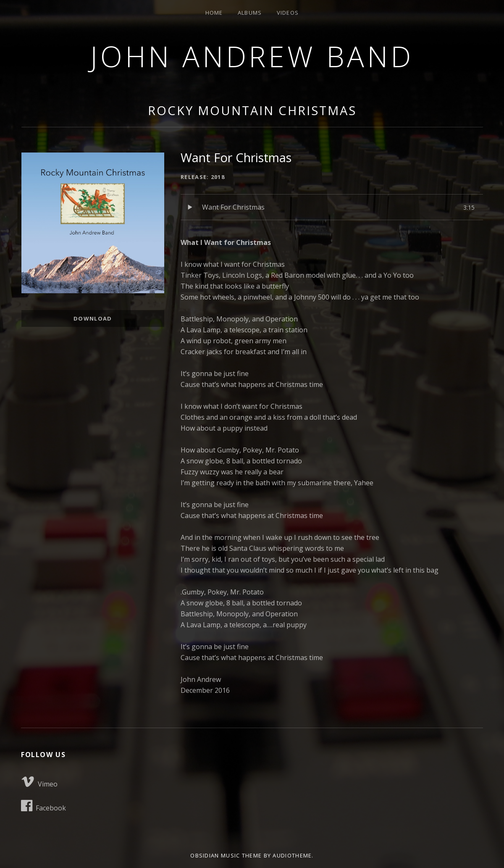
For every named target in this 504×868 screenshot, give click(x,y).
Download (93, 318)
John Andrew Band (252, 56)
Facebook (43, 806)
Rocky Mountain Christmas (252, 110)
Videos (288, 13)
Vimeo (39, 782)
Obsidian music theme (226, 855)
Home (214, 13)
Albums (250, 13)
